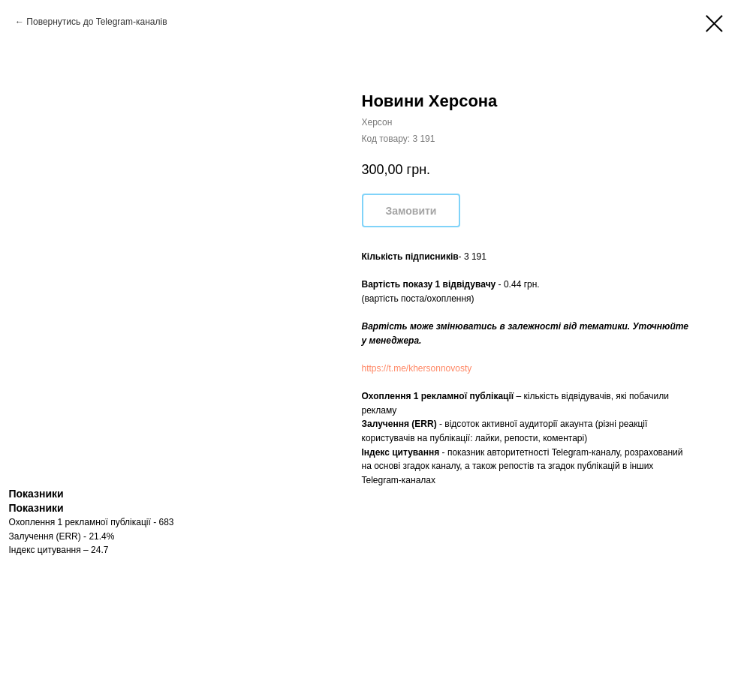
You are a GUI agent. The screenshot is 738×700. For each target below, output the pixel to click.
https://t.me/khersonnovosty (417, 368)
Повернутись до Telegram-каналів (96, 22)
